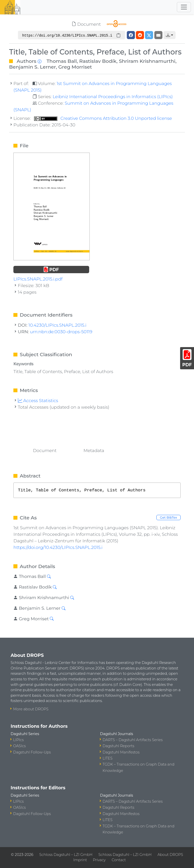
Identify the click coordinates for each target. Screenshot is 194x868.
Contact (119, 860)
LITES (107, 758)
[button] (169, 35)
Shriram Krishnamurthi (147, 61)
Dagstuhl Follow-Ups (32, 752)
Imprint (80, 860)
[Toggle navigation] (184, 7)
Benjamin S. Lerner (32, 67)
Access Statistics (38, 400)
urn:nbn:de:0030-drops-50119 (61, 332)
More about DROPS (31, 709)
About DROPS (170, 855)
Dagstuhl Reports (118, 746)
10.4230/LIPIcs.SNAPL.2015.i (57, 325)
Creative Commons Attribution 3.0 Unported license (103, 118)
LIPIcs (18, 740)
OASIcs (19, 746)
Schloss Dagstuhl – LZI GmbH (66, 855)
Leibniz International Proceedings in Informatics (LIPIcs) (113, 96)
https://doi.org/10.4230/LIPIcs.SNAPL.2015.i (58, 547)
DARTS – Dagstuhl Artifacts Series (133, 740)
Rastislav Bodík (98, 61)
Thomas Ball (62, 61)
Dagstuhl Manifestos (121, 752)
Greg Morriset (75, 67)
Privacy (99, 860)
